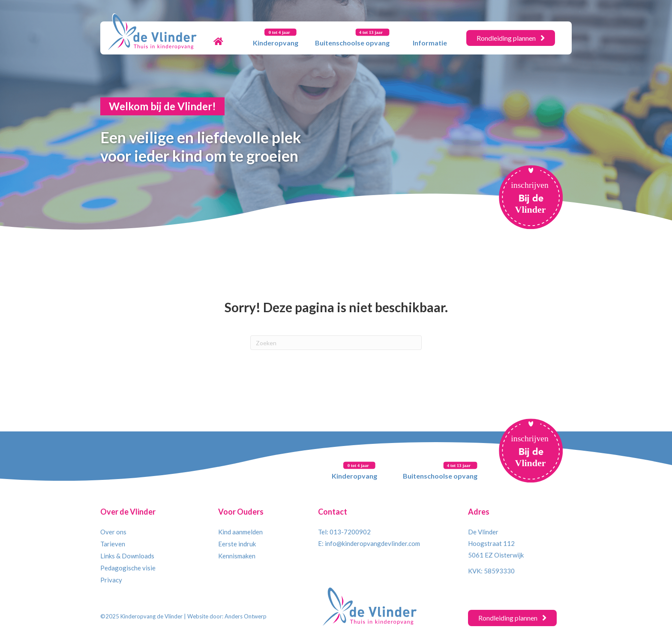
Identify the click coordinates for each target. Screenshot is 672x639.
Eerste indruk (237, 544)
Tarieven (113, 544)
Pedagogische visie (128, 568)
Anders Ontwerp (246, 616)
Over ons (113, 532)
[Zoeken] (336, 343)
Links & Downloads (127, 556)
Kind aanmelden (240, 532)
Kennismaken (237, 556)
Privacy (111, 580)
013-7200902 (350, 532)
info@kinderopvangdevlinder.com (372, 543)
